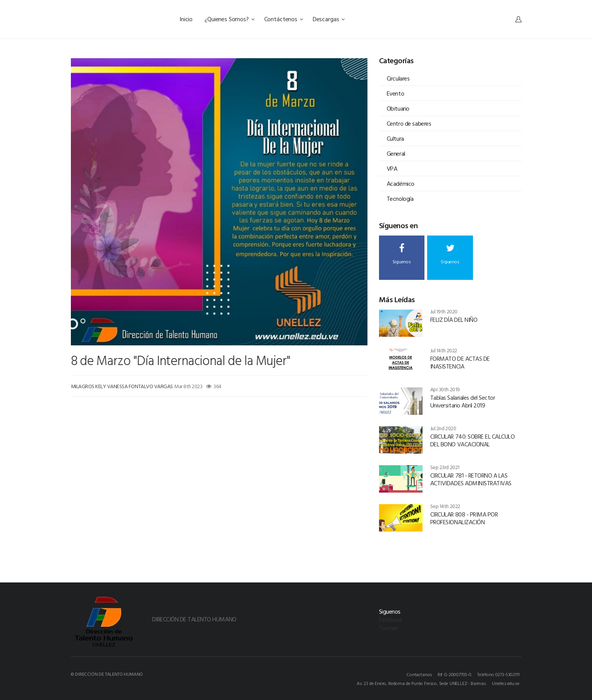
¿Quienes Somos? (229, 19)
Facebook (391, 619)
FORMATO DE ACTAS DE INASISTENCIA (460, 362)
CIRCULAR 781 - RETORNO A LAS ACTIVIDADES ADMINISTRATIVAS (471, 479)
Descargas (329, 19)
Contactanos (419, 674)
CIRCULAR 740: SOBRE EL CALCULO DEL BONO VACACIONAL (473, 440)
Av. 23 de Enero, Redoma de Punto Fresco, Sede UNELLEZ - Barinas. (422, 683)
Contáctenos (284, 19)
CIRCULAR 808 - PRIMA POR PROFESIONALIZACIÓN (464, 518)
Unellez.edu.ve (506, 683)
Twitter (388, 628)
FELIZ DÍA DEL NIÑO (454, 320)
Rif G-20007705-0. (455, 674)
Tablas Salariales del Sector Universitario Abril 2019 (463, 401)
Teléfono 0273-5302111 (498, 674)
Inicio (187, 19)
